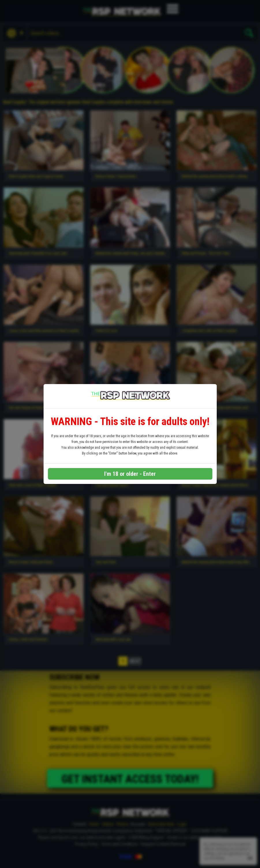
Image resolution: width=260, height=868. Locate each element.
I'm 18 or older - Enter (130, 474)
